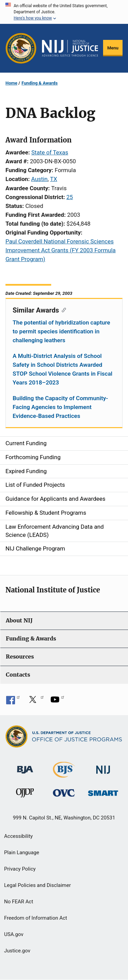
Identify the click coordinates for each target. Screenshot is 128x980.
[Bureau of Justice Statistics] (64, 775)
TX (54, 179)
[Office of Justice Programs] (21, 48)
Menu (113, 48)
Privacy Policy (20, 869)
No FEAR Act (19, 902)
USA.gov (14, 934)
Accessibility (18, 836)
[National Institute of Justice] (103, 767)
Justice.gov (17, 951)
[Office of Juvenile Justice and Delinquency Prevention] (25, 794)
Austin (39, 179)
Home (11, 83)
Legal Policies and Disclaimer (37, 885)
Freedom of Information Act (36, 918)
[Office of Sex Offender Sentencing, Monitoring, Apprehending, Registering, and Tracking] (103, 791)
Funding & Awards (40, 83)
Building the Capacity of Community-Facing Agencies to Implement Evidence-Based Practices (60, 407)
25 (70, 197)
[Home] (70, 48)
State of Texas (50, 152)
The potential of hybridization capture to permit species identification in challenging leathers (61, 331)
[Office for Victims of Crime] (64, 793)
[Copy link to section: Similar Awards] (63, 310)
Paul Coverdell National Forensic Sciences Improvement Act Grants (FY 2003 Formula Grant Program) (61, 250)
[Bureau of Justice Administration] (25, 766)
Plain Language (22, 853)
